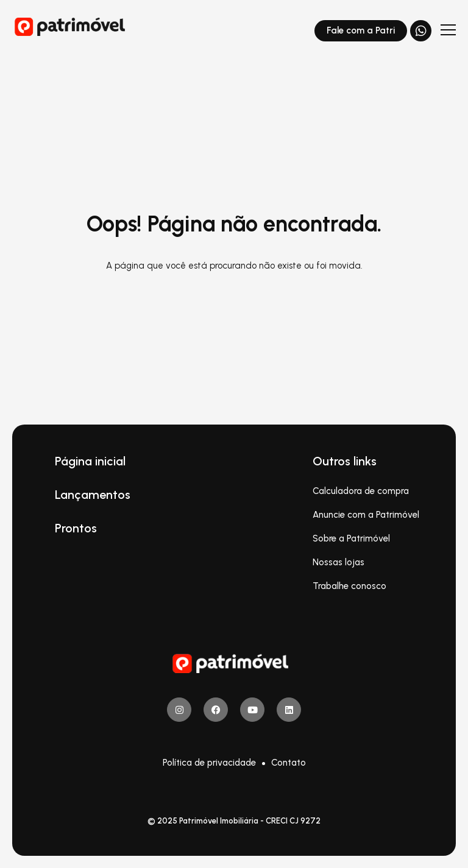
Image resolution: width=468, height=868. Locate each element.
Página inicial (90, 461)
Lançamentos (93, 495)
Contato (289, 763)
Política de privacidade (209, 763)
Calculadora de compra (361, 491)
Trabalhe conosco (349, 586)
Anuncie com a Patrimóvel (366, 515)
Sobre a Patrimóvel (351, 538)
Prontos (76, 528)
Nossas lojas (339, 562)
